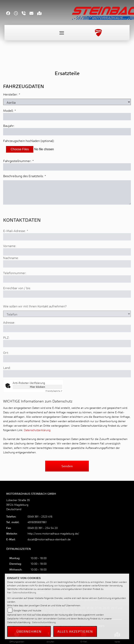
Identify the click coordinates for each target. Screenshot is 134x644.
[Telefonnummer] (67, 290)
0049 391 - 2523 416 (40, 516)
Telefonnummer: (15, 284)
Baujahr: (9, 126)
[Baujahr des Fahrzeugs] (67, 132)
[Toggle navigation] (62, 33)
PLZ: (6, 348)
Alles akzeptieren (75, 631)
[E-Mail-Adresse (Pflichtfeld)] (67, 248)
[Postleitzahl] (67, 354)
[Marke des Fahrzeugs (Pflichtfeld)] (67, 102)
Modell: (8, 111)
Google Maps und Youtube (27, 610)
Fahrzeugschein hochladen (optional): (29, 141)
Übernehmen (29, 631)
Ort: (6, 363)
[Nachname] (67, 275)
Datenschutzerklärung (37, 430)
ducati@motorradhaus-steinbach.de (49, 539)
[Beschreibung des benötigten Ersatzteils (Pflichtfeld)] (67, 192)
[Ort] (67, 370)
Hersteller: (10, 94)
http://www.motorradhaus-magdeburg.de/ (53, 533)
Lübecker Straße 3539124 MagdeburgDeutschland (18, 504)
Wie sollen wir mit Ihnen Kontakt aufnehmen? (35, 317)
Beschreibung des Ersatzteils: (25, 176)
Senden (67, 466)
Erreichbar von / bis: (17, 299)
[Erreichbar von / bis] (67, 305)
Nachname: (11, 269)
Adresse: (9, 333)
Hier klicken (37, 387)
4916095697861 (37, 522)
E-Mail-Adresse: (16, 242)
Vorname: (10, 257)
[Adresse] (67, 339)
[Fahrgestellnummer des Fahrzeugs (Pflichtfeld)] (67, 167)
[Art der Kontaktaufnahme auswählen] (67, 325)
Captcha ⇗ (54, 391)
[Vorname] (67, 263)
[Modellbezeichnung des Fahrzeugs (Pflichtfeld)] (67, 117)
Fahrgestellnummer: (17, 161)
